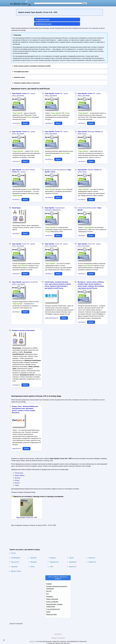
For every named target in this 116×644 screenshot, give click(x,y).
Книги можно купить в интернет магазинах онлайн (32, 66)
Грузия (71, 558)
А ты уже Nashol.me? (53, 609)
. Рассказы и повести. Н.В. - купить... (24, 171)
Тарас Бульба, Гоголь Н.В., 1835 (27, 517)
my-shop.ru (16, 123)
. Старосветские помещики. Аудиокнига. (55, 209)
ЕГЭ (47, 594)
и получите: (27, 83)
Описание (18, 35)
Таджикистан (54, 562)
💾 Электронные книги (44, 24)
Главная (49, 584)
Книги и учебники (52, 602)
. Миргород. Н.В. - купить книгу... (91, 133)
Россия (13, 553)
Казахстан (92, 558)
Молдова (34, 562)
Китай (32, 567)
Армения (33, 558)
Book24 (17, 483)
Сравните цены (19, 77)
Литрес (17, 480)
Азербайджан (16, 558)
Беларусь (53, 558)
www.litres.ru (17, 449)
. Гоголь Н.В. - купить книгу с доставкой (23, 245)
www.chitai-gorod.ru (52, 318)
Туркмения (73, 562)
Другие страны (16, 571)
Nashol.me (33, 641)
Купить (25, 123)
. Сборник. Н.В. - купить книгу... (90, 171)
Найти (48, 612)
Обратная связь (51, 614)
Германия (14, 567)
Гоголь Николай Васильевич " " (89, 209)
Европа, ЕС (73, 567)
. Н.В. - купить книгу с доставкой (24, 94)
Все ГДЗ (49, 591)
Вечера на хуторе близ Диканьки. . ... (58, 171)
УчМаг (17, 485)
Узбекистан (92, 562)
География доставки (21, 72)
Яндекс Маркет (20, 475)
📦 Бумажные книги (43, 20)
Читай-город (19, 473)
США (51, 567)
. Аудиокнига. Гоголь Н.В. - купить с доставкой (25, 283)
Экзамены (50, 596)
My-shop (17, 478)
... (41, 92)
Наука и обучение (52, 599)
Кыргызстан (15, 562)
